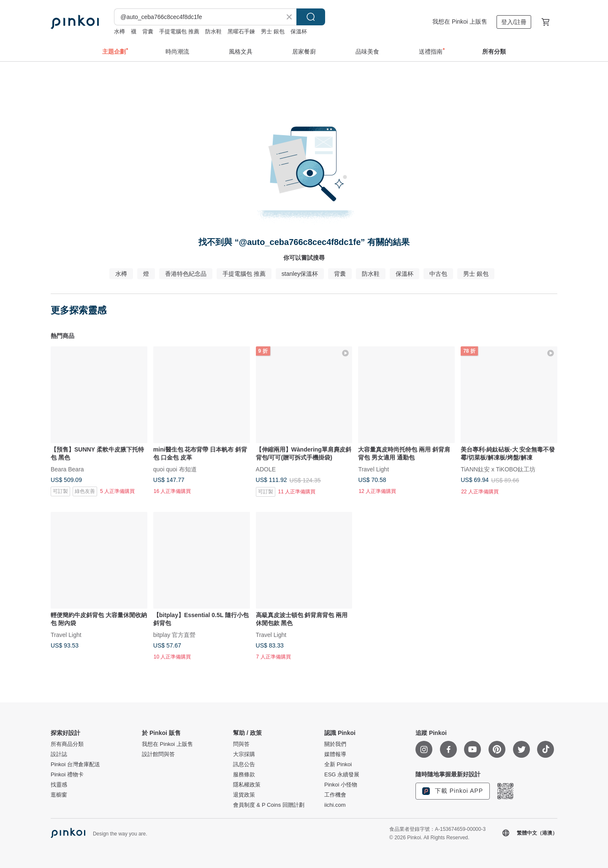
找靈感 (59, 785)
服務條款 (244, 775)
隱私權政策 (247, 785)
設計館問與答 (158, 754)
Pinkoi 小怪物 (341, 785)
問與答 (241, 744)
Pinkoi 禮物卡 (67, 775)
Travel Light (373, 469)
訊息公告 (244, 765)
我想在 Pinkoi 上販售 (460, 22)
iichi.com (335, 805)
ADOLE (266, 469)
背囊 (148, 31)
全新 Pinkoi (338, 765)
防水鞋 (213, 31)
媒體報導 (335, 754)
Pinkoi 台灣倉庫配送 (75, 765)
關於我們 (335, 744)
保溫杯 (299, 31)
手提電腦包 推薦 (179, 31)
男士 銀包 (273, 31)
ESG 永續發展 (342, 775)
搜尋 (311, 17)
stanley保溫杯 (300, 274)
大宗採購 (244, 754)
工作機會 (335, 795)
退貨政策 (244, 795)
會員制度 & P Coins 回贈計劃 (269, 805)
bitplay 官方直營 (174, 634)
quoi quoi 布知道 (175, 469)
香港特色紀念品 (186, 274)
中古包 (438, 274)
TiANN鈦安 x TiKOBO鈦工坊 (498, 469)
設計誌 (59, 754)
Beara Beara (67, 469)
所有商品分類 (67, 744)
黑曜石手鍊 (241, 31)
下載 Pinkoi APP (453, 791)
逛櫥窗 (59, 795)
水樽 (119, 31)
